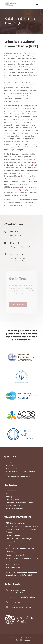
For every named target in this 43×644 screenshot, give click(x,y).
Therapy (9, 497)
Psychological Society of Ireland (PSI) (21, 548)
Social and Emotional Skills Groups (20, 503)
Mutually (27, 640)
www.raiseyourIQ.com (16, 190)
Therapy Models (12, 468)
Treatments (10, 465)
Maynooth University (14, 542)
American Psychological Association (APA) (22, 526)
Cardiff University (13, 535)
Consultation (11, 491)
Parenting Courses (13, 500)
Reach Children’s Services (16, 555)
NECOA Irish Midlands (15, 509)
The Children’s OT (13, 564)
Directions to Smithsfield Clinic (22, 597)
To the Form (19, 304)
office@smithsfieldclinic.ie (20, 247)
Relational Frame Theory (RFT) (18, 477)
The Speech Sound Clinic (16, 567)
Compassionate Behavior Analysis (19, 539)
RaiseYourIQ (10, 552)
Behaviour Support (13, 506)
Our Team (10, 462)
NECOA (9, 545)
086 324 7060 (15, 236)
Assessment (11, 494)
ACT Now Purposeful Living (17, 523)
